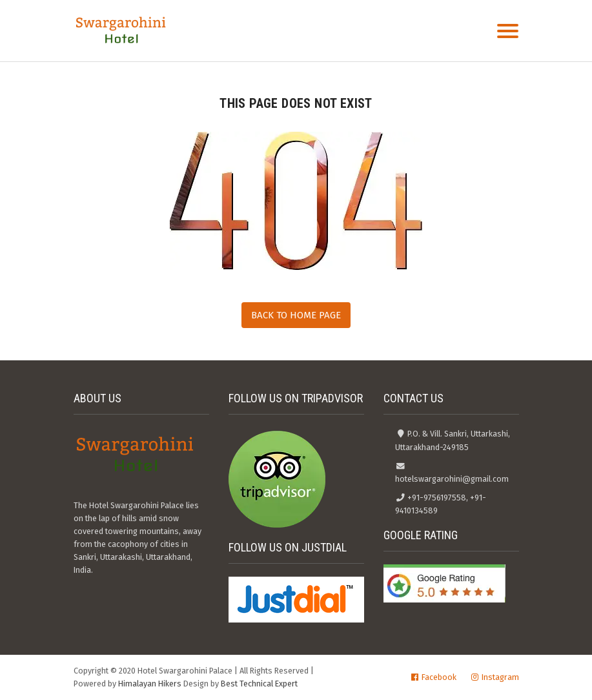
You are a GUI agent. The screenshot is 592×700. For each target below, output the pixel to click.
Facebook (439, 677)
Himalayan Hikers (150, 684)
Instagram (500, 677)
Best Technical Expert (259, 684)
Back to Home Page (296, 315)
